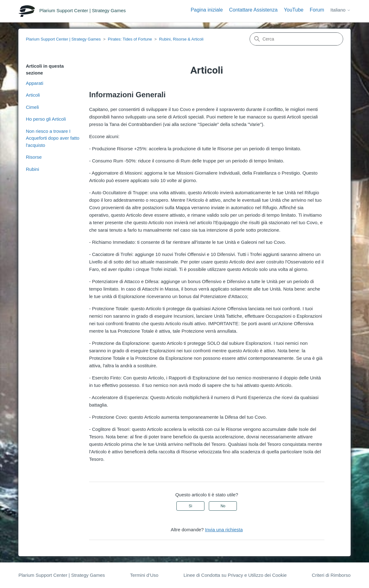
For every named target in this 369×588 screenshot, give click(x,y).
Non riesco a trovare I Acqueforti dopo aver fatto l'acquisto (53, 138)
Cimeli (32, 107)
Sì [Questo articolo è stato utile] (191, 506)
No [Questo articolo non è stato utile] (223, 506)
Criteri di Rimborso (331, 575)
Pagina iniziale (207, 10)
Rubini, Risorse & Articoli (181, 39)
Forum (317, 10)
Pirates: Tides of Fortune (130, 39)
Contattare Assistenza (253, 10)
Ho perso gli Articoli (46, 119)
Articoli (33, 95)
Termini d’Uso (144, 575)
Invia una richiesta (224, 530)
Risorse (34, 157)
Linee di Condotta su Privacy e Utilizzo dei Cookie (235, 575)
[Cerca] (296, 39)
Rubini (33, 169)
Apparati (35, 83)
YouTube (294, 10)
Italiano (340, 10)
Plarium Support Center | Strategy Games (63, 39)
